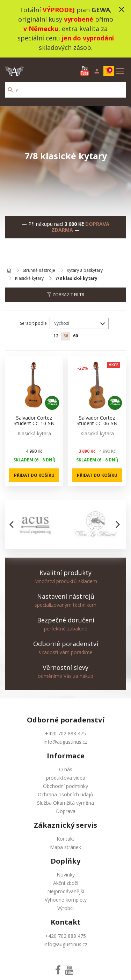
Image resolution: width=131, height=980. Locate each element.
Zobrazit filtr (66, 295)
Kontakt (65, 839)
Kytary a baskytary (85, 271)
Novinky (66, 875)
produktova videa (66, 778)
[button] (13, 525)
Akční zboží (66, 883)
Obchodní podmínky (65, 786)
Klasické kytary (29, 278)
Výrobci (65, 908)
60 (75, 336)
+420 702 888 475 (65, 733)
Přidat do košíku (34, 475)
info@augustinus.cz (65, 742)
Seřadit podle (33, 323)
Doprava (66, 811)
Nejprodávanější (66, 891)
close (122, 9)
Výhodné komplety (66, 900)
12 (56, 336)
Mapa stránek (65, 847)
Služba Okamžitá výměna (65, 803)
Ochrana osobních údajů (65, 794)
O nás (66, 769)
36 (66, 336)
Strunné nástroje (39, 271)
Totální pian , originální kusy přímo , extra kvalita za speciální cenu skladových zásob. (66, 29)
